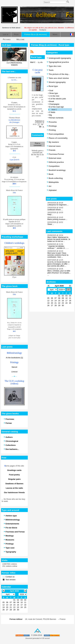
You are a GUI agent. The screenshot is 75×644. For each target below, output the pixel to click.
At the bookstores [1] (14, 358)
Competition (53, 166)
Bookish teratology (56, 170)
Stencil (14, 367)
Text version (10, 580)
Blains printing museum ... (57, 219)
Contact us (10, 577)
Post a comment (37, 144)
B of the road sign (56, 107)
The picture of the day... (58, 74)
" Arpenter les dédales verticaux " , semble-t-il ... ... (58, 247)
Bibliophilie (53, 182)
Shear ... (51, 224)
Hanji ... (50, 215)
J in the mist (54, 96)
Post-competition (55, 134)
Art (49, 186)
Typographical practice (58, 62)
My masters (53, 142)
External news (54, 158)
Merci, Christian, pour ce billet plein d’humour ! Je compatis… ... (59, 273)
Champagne (54, 104)
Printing (51, 130)
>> (68, 290)
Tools (50, 70)
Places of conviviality (57, 138)
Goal (51, 90)
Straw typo (54, 93)
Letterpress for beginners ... (58, 205)
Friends (51, 150)
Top (38, 632)
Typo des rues (54, 66)
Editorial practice (55, 162)
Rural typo (52, 86)
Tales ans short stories (58, 78)
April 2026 (59, 286)
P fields (52, 112)
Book (50, 174)
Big (51, 115)
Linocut (14, 372)
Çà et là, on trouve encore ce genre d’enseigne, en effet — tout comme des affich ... (58, 264)
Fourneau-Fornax (55, 154)
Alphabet (52, 190)
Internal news (54, 146)
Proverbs (52, 122)
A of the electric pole (57, 99)
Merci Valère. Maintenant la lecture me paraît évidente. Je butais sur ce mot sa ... (59, 239)
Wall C (54, 110)
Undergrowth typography (59, 58)
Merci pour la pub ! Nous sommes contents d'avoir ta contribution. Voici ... (58, 255)
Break (52, 101)
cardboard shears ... (55, 210)
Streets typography (56, 82)
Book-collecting (55, 178)
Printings (52, 126)
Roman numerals (56, 118)
